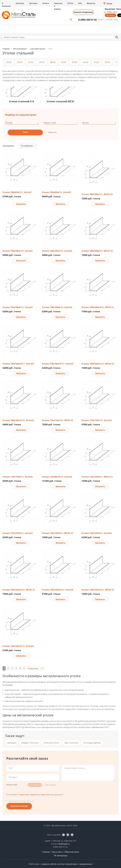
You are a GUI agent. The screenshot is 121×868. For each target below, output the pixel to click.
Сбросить (52, 132)
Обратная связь (72, 852)
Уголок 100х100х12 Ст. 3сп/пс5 (18, 420)
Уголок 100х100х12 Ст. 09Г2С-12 (98, 364)
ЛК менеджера (61, 855)
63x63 (96, 62)
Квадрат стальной (30, 743)
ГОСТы (70, 3)
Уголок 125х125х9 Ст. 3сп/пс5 (97, 533)
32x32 (31, 62)
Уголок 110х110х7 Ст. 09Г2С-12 (58, 420)
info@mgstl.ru (64, 844)
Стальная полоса (51, 743)
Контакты (20, 3)
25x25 (20, 62)
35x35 (42, 62)
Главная (46, 852)
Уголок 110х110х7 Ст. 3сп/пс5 (97, 420)
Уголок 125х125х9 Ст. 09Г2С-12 (58, 533)
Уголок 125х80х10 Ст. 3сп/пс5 (57, 477)
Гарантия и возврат (58, 6)
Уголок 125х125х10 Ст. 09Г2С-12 (19, 590)
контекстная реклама (67, 864)
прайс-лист (112, 12)
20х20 (9, 62)
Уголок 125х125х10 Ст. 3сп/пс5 (58, 590)
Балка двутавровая (92, 743)
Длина (85, 123)
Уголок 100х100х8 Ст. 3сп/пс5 (18, 307)
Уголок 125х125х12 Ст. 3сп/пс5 (18, 646)
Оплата (46, 3)
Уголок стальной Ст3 (22, 101)
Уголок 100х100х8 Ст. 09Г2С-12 (97, 251)
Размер (9, 123)
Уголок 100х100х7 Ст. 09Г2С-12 (97, 194)
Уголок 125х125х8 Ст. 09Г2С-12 (97, 477)
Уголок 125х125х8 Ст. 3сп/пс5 (18, 533)
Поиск (71, 19)
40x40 (53, 62)
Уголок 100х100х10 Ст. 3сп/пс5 (18, 364)
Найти (25, 132)
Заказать (21, 204)
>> (42, 668)
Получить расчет (19, 806)
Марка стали (50, 123)
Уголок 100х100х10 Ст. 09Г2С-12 (98, 307)
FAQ (80, 3)
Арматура (12, 743)
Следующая (33, 668)
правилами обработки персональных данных (40, 794)
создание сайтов (49, 864)
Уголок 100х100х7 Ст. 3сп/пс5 (18, 251)
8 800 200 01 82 (61, 847)
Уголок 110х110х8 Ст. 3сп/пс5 (18, 477)
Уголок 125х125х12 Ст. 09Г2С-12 (98, 590)
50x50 (75, 62)
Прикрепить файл (12, 785)
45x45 (64, 62)
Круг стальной (71, 743)
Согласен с (36, 794)
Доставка (33, 3)
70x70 (107, 62)
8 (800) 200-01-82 (88, 20)
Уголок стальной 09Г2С (60, 101)
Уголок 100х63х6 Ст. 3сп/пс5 (17, 192)
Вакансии (91, 3)
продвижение (86, 864)
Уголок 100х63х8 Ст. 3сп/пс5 (56, 192)
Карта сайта (57, 852)
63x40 (86, 62)
